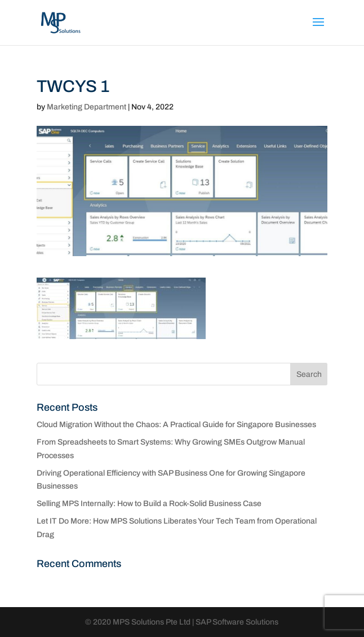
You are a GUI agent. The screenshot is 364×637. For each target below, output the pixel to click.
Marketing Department (86, 107)
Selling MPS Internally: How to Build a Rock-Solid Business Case (149, 504)
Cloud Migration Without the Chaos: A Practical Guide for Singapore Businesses (176, 425)
